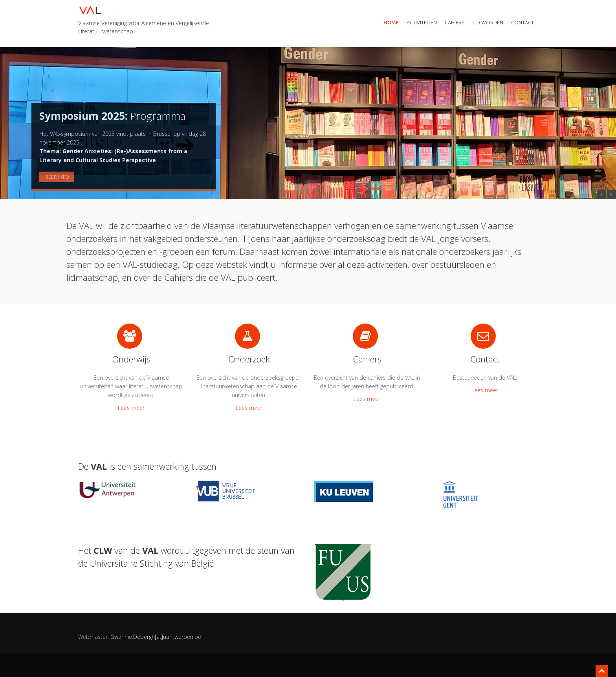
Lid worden (488, 22)
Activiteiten (422, 22)
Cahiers (455, 22)
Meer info (57, 177)
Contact (522, 22)
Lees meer (131, 408)
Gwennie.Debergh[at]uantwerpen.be (156, 637)
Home (391, 22)
